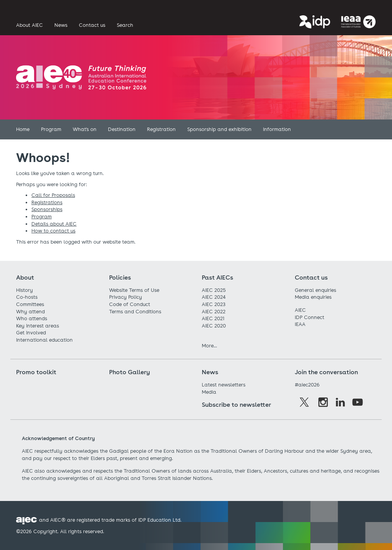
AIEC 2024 (214, 297)
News (210, 372)
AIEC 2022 (214, 312)
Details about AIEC (54, 224)
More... (209, 346)
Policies (120, 277)
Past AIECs (217, 277)
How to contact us (53, 231)
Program (42, 217)
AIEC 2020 (214, 326)
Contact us (311, 277)
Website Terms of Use (134, 290)
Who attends (32, 318)
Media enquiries (313, 297)
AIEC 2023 (214, 304)
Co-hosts (27, 297)
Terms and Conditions (135, 312)
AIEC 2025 (214, 290)
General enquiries (315, 290)
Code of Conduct (130, 304)
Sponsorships (47, 209)
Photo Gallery (130, 372)
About (25, 277)
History (24, 290)
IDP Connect (310, 317)
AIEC (300, 310)
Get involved (31, 333)
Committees (30, 304)
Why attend (30, 312)
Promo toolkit (36, 372)
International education (44, 340)
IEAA (300, 324)
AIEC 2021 (213, 318)
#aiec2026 (307, 385)
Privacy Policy (126, 297)
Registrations (47, 202)
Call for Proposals (53, 195)
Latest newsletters (224, 385)
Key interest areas (38, 326)
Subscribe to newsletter (236, 405)
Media (209, 392)
